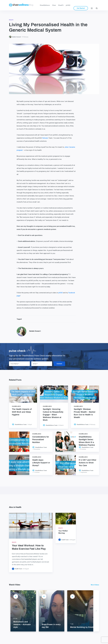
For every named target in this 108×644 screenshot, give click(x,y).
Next (96, 611)
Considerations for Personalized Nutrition (41, 440)
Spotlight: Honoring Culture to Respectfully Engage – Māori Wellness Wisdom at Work (53, 415)
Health (11, 20)
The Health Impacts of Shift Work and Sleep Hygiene (22, 412)
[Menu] (92, 8)
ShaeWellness (45, 5)
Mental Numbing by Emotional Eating (87, 627)
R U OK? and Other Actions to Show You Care (88, 463)
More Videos (95, 585)
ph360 (68, 5)
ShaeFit (61, 5)
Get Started (81, 8)
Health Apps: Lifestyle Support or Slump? (41, 463)
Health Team (18, 569)
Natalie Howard (16, 37)
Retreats (45, 138)
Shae (54, 5)
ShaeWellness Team (21, 424)
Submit (59, 364)
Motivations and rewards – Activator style (22, 625)
